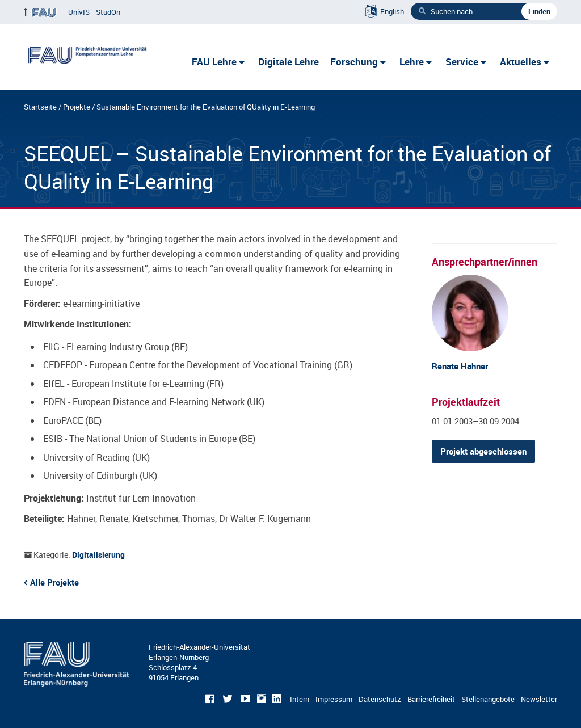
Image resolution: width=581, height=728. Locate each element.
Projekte (77, 107)
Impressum (334, 699)
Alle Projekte (54, 582)
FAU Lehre (214, 62)
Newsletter (539, 699)
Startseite (40, 107)
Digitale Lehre (289, 62)
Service (462, 62)
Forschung (354, 62)
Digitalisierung (98, 555)
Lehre (412, 62)
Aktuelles (521, 62)
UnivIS (79, 12)
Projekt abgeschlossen (483, 451)
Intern (300, 699)
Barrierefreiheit (431, 699)
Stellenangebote (488, 699)
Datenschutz (380, 699)
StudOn (108, 12)
